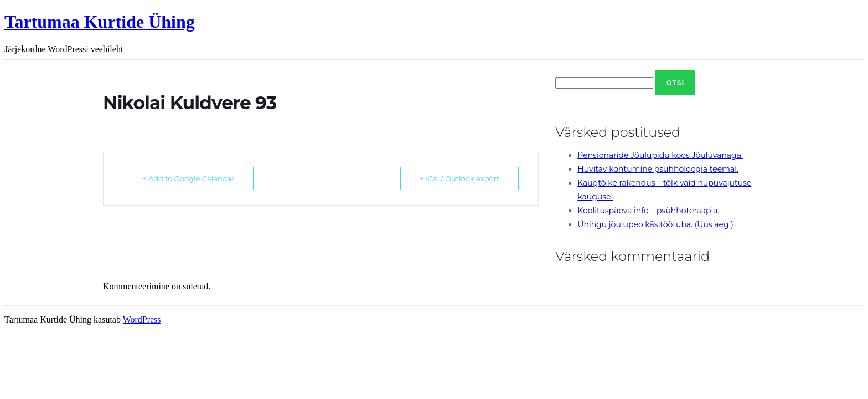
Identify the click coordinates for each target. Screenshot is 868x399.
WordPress (142, 319)
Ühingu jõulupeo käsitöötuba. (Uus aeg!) (655, 224)
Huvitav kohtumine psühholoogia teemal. (658, 169)
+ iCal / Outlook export (459, 178)
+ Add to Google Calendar (188, 178)
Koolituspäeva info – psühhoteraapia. (648, 211)
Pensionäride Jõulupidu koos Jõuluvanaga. (660, 155)
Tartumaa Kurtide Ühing (100, 22)
